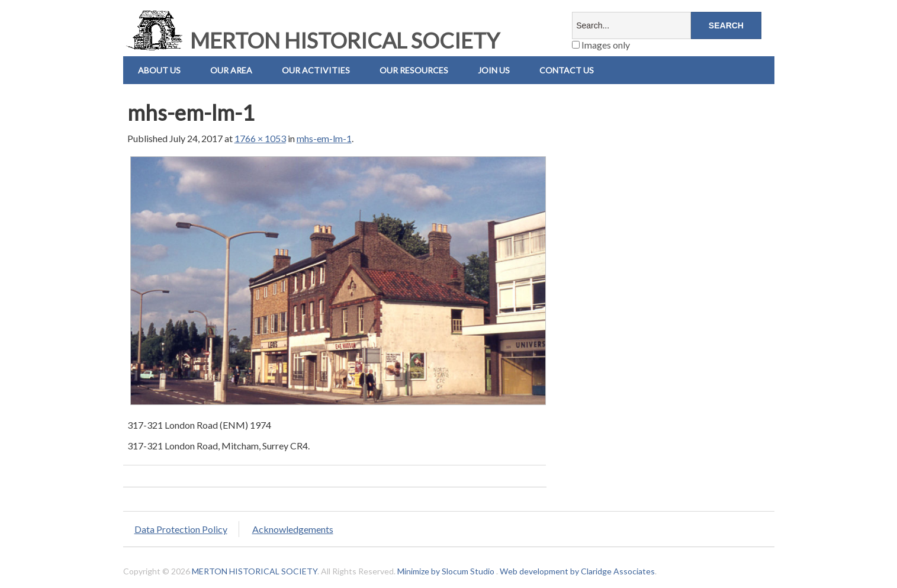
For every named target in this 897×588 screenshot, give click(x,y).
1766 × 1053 (260, 138)
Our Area (231, 70)
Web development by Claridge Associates (577, 571)
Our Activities (316, 70)
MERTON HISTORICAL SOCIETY (311, 40)
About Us (159, 70)
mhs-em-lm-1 (324, 138)
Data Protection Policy (181, 529)
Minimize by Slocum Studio (446, 571)
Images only (601, 45)
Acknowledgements (293, 529)
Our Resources (414, 70)
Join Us (494, 70)
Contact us (567, 70)
